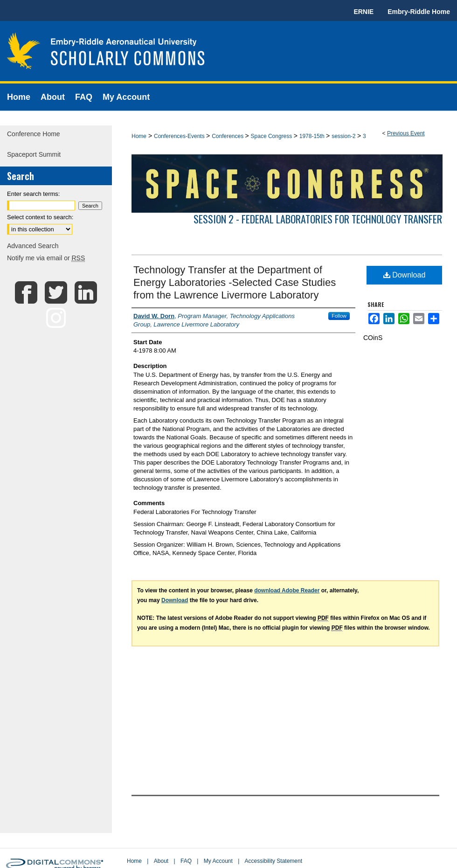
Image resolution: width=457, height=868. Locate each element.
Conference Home (34, 134)
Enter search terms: (33, 194)
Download (405, 275)
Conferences (228, 136)
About (161, 861)
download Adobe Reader (287, 590)
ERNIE (364, 12)
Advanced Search (33, 246)
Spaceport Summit (34, 154)
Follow (339, 316)
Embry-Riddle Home (419, 12)
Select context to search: (40, 217)
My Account (218, 861)
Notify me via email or (46, 258)
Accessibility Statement (274, 861)
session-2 (344, 136)
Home (139, 136)
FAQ (186, 861)
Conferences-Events (180, 136)
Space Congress (272, 136)
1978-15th (313, 136)
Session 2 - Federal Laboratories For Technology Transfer (318, 219)
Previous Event (406, 133)
